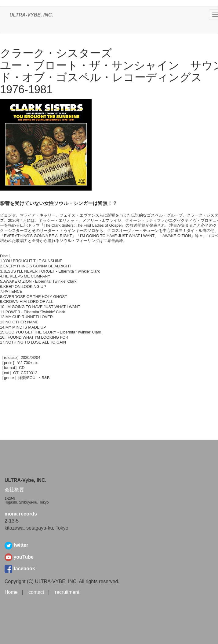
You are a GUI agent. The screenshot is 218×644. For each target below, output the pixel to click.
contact (36, 592)
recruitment (67, 592)
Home (11, 592)
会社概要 (14, 490)
